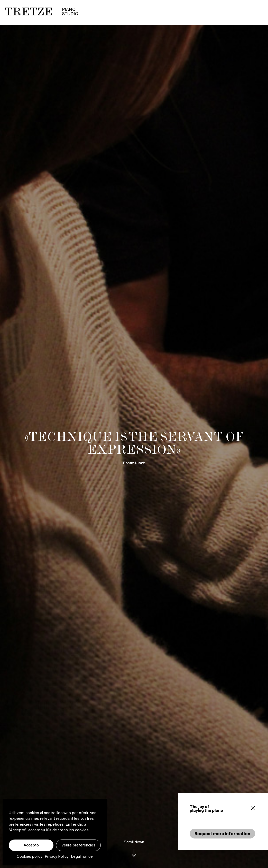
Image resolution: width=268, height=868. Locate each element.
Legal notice (82, 856)
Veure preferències (78, 845)
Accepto (31, 845)
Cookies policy (29, 856)
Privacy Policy (57, 856)
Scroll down (134, 842)
